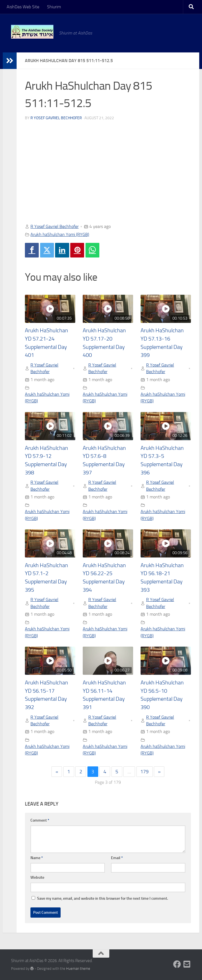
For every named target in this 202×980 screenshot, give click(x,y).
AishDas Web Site (23, 7)
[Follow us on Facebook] (177, 964)
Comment (40, 820)
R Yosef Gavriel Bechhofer (56, 118)
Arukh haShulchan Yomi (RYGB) (60, 234)
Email (117, 858)
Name (37, 858)
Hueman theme (78, 969)
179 (144, 772)
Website (37, 877)
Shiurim (54, 7)
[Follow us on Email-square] (187, 964)
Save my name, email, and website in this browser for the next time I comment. (103, 898)
